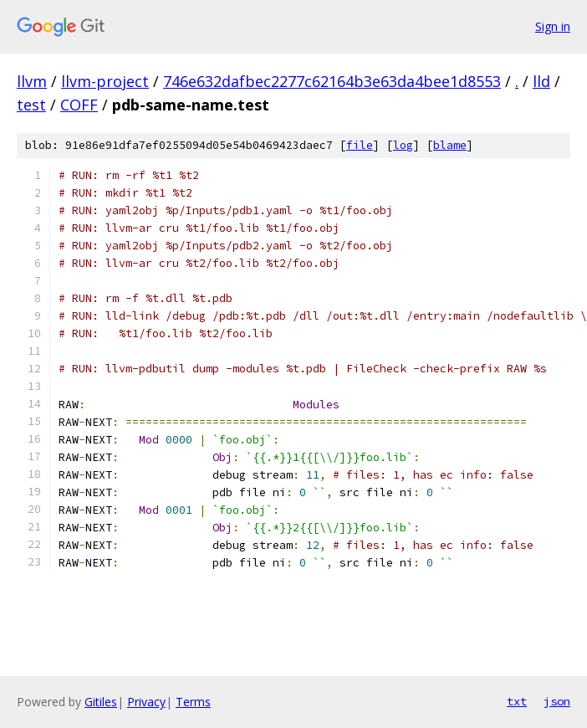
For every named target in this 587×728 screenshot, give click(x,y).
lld (541, 81)
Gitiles (101, 702)
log (403, 145)
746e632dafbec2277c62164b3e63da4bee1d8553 (332, 81)
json (557, 701)
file (360, 145)
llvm (32, 81)
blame (450, 145)
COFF (79, 105)
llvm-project (105, 81)
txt (517, 701)
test (31, 105)
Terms (193, 702)
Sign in (553, 26)
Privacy (146, 702)
